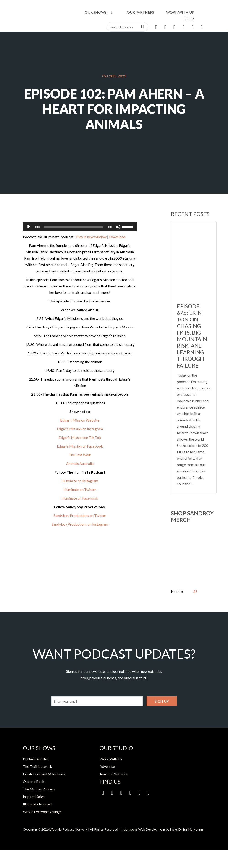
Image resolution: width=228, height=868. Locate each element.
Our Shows (99, 12)
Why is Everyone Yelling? (42, 812)
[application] (80, 227)
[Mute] (118, 227)
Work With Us (180, 12)
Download (117, 237)
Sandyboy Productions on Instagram (80, 524)
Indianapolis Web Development (143, 829)
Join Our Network (114, 774)
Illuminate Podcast (37, 804)
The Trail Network (37, 766)
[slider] (73, 227)
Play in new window (91, 237)
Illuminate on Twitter (80, 489)
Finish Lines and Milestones (44, 774)
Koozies (177, 591)
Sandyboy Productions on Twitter (80, 515)
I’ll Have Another (36, 759)
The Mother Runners (39, 789)
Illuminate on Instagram (80, 481)
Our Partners (140, 12)
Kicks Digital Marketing (186, 829)
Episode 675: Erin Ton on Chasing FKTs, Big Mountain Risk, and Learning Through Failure (192, 336)
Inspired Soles (34, 796)
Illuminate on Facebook (80, 498)
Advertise (107, 766)
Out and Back (34, 781)
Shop (189, 19)
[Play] (29, 227)
